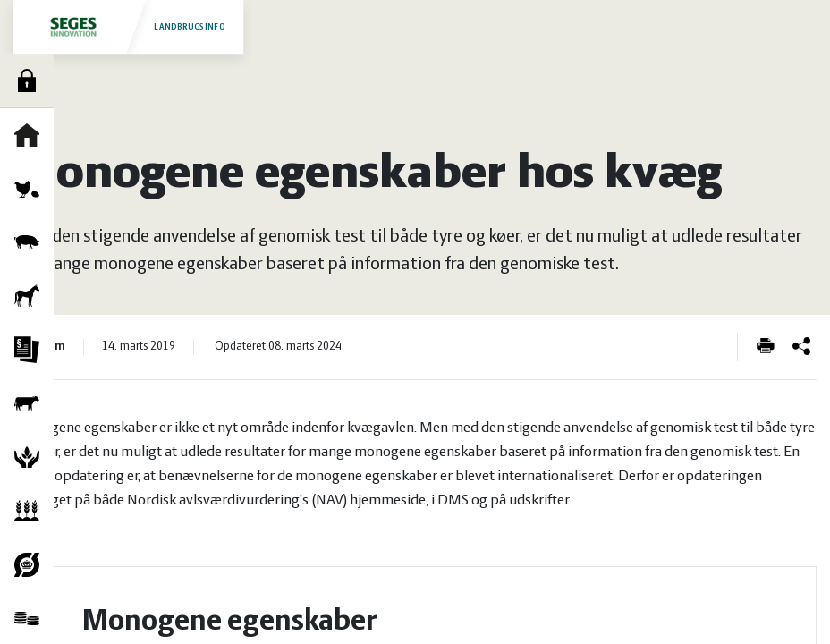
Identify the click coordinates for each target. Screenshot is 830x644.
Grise (31, 242)
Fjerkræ (31, 189)
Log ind (31, 80)
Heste (31, 296)
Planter (31, 511)
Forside (31, 135)
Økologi (31, 564)
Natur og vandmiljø (31, 457)
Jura (31, 350)
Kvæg (31, 403)
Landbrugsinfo (128, 26)
